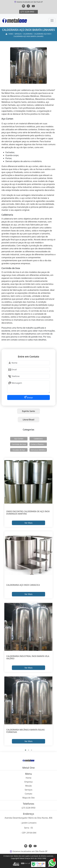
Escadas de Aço (19, 450)
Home (28, 778)
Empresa (28, 782)
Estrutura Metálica (38, 450)
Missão (29, 786)
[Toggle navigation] (52, 21)
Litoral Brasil (28, 420)
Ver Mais (28, 523)
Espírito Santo (28, 411)
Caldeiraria (38, 439)
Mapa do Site (28, 798)
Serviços (28, 790)
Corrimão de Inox (19, 444)
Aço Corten (19, 439)
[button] (26, 750)
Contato (28, 794)
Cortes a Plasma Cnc (39, 444)
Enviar (30, 398)
